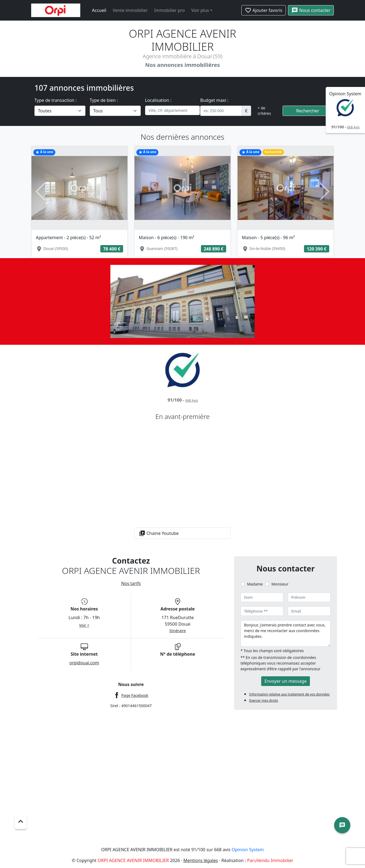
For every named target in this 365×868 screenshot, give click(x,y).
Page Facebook (135, 695)
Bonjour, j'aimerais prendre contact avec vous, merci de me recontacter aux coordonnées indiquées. (286, 633)
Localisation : (158, 100)
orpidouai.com (84, 663)
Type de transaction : (56, 100)
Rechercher (308, 111)
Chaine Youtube (159, 533)
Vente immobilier (130, 10)
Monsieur (280, 584)
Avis (353, 127)
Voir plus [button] (200, 10)
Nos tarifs (131, 583)
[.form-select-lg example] (60, 111)
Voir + (84, 625)
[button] (40, 192)
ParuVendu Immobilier (270, 860)
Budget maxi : (214, 100)
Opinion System (248, 850)
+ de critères (264, 111)
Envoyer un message (285, 681)
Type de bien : (104, 100)
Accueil (99, 10)
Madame (255, 584)
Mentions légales (201, 860)
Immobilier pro (170, 10)
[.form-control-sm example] (221, 111)
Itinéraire (178, 631)
